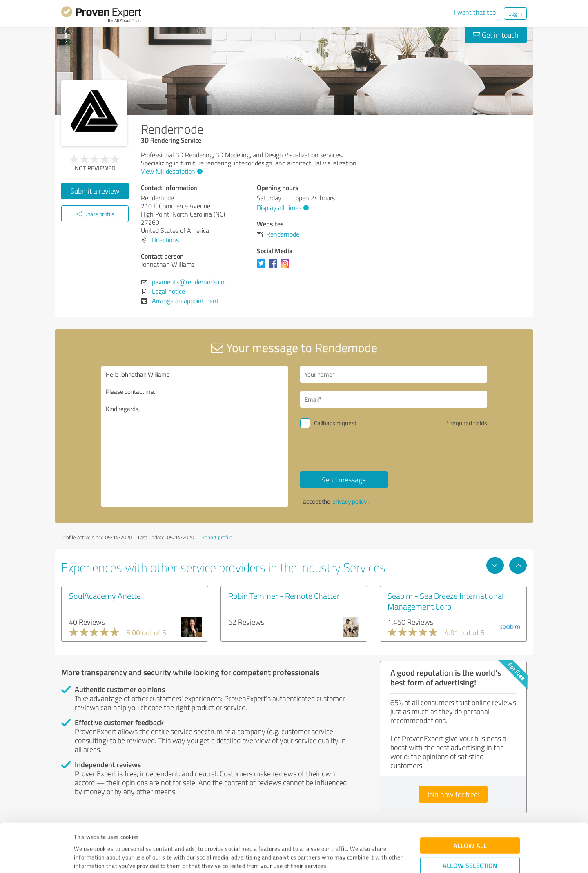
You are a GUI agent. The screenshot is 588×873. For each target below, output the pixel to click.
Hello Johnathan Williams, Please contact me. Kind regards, (195, 436)
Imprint (84, 835)
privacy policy (350, 501)
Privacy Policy (115, 835)
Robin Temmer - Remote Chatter (284, 596)
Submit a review (95, 191)
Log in (515, 13)
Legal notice (168, 291)
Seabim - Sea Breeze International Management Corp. (445, 601)
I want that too (475, 12)
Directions (165, 240)
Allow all (470, 797)
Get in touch (496, 35)
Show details (345, 858)
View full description (171, 171)
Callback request (335, 423)
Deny (470, 843)
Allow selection (470, 817)
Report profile (217, 537)
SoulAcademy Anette (105, 596)
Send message (344, 480)
